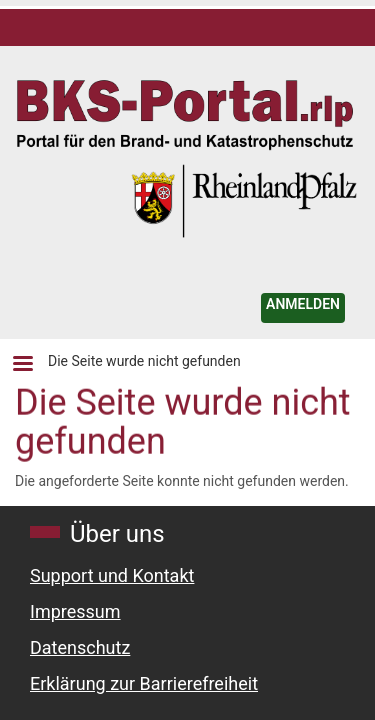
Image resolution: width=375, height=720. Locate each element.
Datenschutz (80, 647)
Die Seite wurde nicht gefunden (144, 361)
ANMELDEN (303, 304)
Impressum (75, 611)
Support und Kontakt (112, 575)
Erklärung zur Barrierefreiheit (144, 683)
